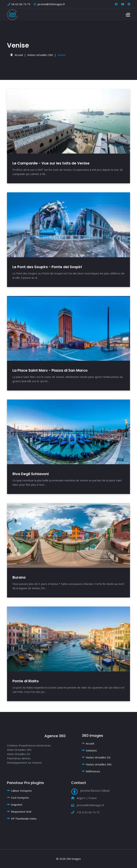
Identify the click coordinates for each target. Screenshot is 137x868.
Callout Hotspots (21, 791)
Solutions (91, 750)
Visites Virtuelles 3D (98, 757)
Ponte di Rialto (26, 681)
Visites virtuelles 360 (99, 764)
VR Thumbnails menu (24, 818)
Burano (19, 577)
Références (93, 771)
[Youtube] (123, 4)
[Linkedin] (129, 4)
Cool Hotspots (20, 798)
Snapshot (17, 805)
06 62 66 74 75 (21, 4)
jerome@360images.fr (51, 4)
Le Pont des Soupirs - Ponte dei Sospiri (47, 267)
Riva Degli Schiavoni (31, 474)
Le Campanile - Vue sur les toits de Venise (51, 163)
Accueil (90, 743)
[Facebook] (116, 4)
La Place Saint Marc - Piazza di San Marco (50, 370)
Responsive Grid (21, 812)
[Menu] (128, 15)
